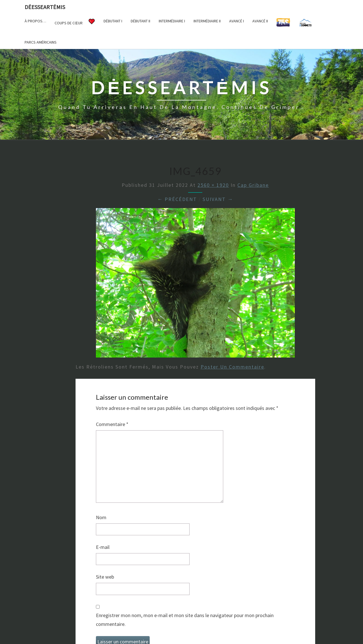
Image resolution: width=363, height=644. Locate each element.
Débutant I (113, 21)
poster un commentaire (232, 367)
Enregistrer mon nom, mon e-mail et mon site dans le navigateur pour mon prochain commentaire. (185, 620)
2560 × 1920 (213, 185)
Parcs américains (41, 42)
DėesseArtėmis (45, 7)
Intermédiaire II (207, 21)
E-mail (103, 547)
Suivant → (218, 199)
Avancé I (237, 21)
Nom (101, 517)
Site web (105, 577)
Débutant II (140, 21)
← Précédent (177, 199)
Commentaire (112, 424)
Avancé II (260, 21)
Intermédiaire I (172, 21)
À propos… (35, 21)
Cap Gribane (253, 185)
